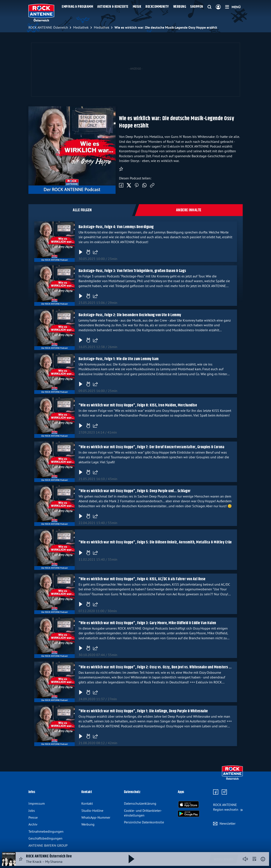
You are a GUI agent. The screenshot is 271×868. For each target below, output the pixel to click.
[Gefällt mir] (88, 252)
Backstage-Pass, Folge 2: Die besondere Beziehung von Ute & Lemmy (130, 315)
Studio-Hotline (92, 810)
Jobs (32, 810)
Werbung (180, 7)
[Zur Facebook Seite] (216, 792)
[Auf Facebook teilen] (121, 185)
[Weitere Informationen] (263, 859)
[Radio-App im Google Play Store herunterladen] (189, 814)
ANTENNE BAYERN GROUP (48, 845)
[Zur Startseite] (232, 779)
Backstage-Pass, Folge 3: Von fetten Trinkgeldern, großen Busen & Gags (132, 271)
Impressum (37, 803)
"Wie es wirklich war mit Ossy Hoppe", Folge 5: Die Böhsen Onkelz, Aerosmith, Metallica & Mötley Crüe (155, 542)
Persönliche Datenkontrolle (144, 822)
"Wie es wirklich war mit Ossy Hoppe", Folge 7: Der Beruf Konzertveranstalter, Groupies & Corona (151, 447)
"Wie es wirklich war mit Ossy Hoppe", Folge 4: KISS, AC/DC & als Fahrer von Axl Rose (142, 579)
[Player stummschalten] (245, 859)
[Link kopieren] (152, 185)
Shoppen (197, 7)
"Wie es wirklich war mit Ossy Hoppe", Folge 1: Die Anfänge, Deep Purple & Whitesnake (143, 711)
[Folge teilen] (95, 252)
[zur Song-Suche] (254, 859)
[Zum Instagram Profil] (224, 792)
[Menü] (233, 7)
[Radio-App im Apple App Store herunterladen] (189, 804)
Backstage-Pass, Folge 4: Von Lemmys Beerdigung (116, 227)
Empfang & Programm (77, 7)
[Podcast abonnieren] (121, 169)
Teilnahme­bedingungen (46, 831)
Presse (33, 817)
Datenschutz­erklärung (140, 803)
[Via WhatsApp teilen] (144, 185)
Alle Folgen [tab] (82, 210)
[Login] (218, 7)
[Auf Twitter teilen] (129, 185)
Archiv (33, 824)
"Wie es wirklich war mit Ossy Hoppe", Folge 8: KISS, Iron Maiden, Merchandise (138, 406)
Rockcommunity (157, 7)
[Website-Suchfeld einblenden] (209, 7)
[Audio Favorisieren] (21, 859)
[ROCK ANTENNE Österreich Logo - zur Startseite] (41, 13)
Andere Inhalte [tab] (189, 210)
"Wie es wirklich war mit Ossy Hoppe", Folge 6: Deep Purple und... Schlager (134, 491)
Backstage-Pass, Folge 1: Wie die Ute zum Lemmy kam (118, 359)
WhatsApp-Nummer (96, 817)
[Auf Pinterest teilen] (137, 185)
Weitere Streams (224, 859)
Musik (137, 7)
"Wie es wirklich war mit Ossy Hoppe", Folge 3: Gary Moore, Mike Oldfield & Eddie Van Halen (147, 623)
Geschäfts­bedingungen (45, 838)
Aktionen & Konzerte (113, 7)
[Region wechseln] (228, 807)
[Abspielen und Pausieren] (132, 859)
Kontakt (87, 803)
